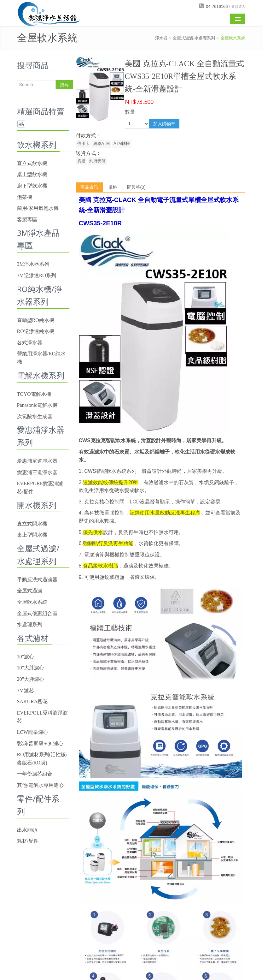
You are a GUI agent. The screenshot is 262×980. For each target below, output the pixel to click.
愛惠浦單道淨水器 (37, 461)
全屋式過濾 (30, 591)
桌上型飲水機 (32, 174)
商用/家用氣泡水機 (38, 208)
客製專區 (27, 220)
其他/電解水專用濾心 (40, 785)
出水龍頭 (27, 830)
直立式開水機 (32, 524)
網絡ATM (102, 143)
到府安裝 (97, 161)
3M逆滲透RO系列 (37, 275)
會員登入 (238, 6)
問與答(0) (136, 187)
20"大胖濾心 (31, 679)
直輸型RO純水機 (36, 320)
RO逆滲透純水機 (36, 331)
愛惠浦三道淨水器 (37, 472)
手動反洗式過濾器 (37, 580)
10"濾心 (26, 657)
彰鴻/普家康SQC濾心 (40, 743)
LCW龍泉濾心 (33, 732)
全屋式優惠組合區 (37, 613)
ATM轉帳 (122, 143)
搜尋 (64, 85)
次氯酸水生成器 (35, 416)
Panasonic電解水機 (37, 405)
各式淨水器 (30, 343)
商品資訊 (89, 187)
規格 (113, 187)
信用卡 (83, 143)
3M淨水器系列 (33, 264)
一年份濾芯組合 (35, 774)
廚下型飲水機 (32, 186)
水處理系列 (30, 624)
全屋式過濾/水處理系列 (194, 38)
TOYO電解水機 (34, 394)
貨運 (81, 161)
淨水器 (161, 38)
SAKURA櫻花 (32, 701)
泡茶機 (25, 197)
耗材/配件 (28, 841)
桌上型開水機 (32, 535)
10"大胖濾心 (31, 668)
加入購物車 (164, 124)
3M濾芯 (26, 690)
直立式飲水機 (32, 163)
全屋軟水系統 (233, 38)
